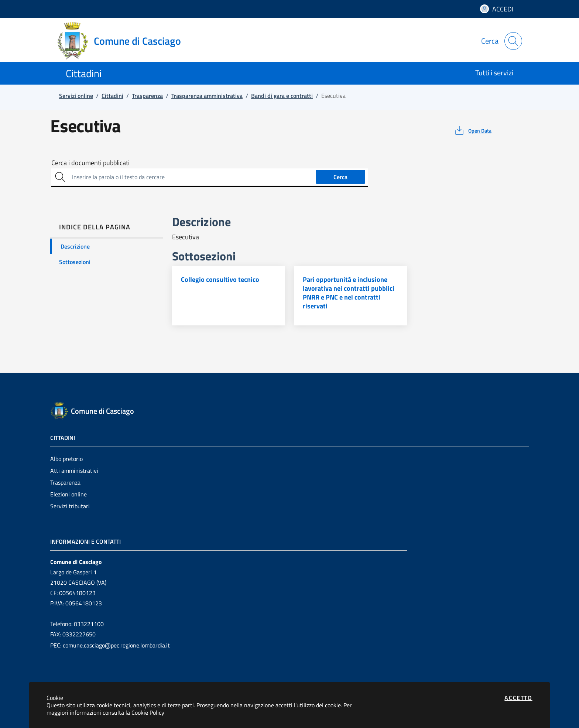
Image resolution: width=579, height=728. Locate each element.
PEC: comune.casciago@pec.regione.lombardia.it (110, 645)
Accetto (518, 698)
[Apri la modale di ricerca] (513, 41)
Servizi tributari (70, 506)
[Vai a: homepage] (123, 41)
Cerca (340, 177)
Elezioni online (68, 494)
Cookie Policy (148, 712)
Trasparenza (65, 482)
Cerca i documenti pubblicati (90, 163)
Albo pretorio (66, 459)
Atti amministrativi (74, 471)
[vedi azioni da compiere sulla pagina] (472, 130)
